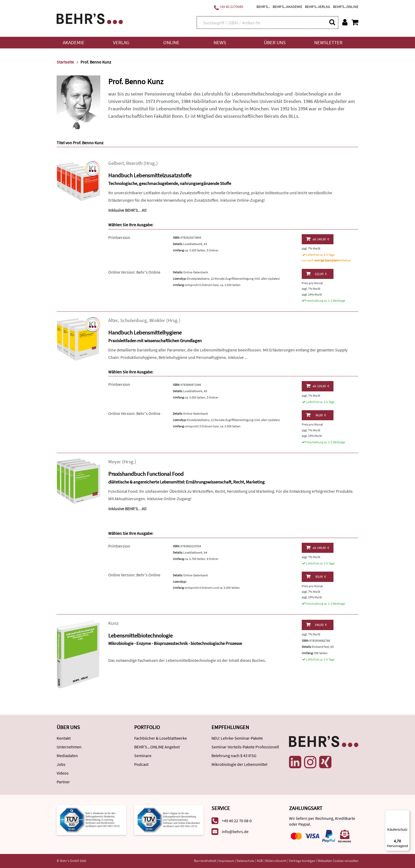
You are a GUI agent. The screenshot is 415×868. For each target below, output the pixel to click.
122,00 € (316, 274)
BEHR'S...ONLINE (346, 7)
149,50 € (317, 239)
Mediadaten (67, 756)
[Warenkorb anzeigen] (355, 22)
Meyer (115, 462)
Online (171, 42)
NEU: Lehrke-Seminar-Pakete (237, 738)
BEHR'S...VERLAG (318, 7)
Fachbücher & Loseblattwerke (161, 738)
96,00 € (316, 415)
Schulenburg (134, 320)
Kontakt (64, 738)
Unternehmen (69, 747)
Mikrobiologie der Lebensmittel (239, 764)
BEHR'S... (263, 7)
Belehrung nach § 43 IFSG (234, 756)
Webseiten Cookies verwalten (338, 861)
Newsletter (328, 42)
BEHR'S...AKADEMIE (287, 7)
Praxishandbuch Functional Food (146, 474)
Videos (63, 773)
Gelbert (116, 163)
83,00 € (316, 576)
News (220, 42)
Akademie (74, 42)
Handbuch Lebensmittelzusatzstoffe (150, 175)
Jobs (61, 764)
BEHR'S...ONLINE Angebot (157, 747)
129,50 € (317, 386)
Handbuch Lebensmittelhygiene (145, 333)
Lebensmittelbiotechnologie (140, 636)
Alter (113, 320)
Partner (63, 782)
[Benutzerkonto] (345, 22)
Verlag (121, 42)
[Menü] (407, 813)
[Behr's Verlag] (90, 18)
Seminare (143, 756)
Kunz (113, 623)
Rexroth (134, 163)
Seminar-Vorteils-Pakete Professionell (245, 747)
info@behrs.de (235, 831)
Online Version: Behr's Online (134, 272)
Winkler (157, 320)
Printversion (119, 237)
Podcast (141, 764)
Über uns (275, 42)
